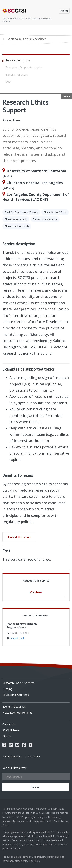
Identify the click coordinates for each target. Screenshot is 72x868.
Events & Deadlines (14, 707)
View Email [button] (15, 638)
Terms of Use (32, 756)
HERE (36, 861)
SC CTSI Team (11, 730)
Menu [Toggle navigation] (64, 11)
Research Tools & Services (18, 683)
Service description (18, 60)
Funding (7, 689)
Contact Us (9, 724)
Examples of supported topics (24, 67)
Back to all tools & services (27, 39)
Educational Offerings (16, 695)
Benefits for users (17, 75)
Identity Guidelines (12, 756)
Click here (36, 592)
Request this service (19, 537)
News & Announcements (17, 713)
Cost (8, 82)
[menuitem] (36, 682)
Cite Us (7, 736)
